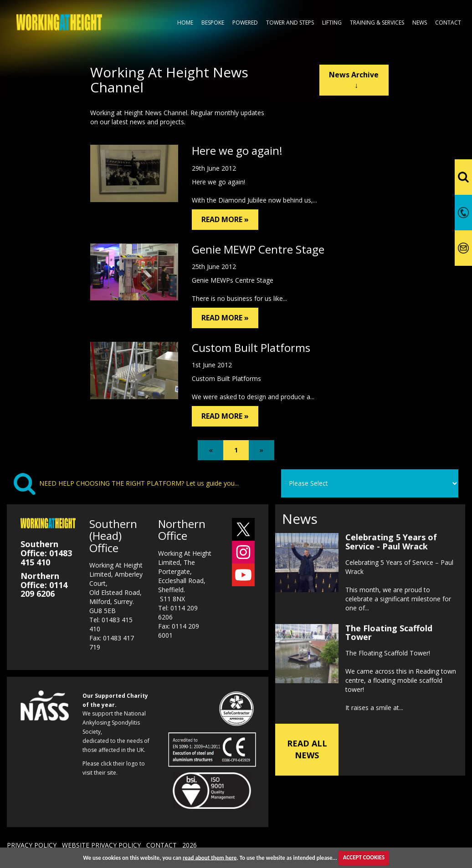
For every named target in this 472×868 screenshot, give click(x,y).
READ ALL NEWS (307, 749)
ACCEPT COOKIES (364, 857)
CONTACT (162, 845)
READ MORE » (225, 219)
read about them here (210, 857)
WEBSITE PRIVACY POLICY (101, 845)
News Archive (354, 80)
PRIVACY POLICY (32, 845)
